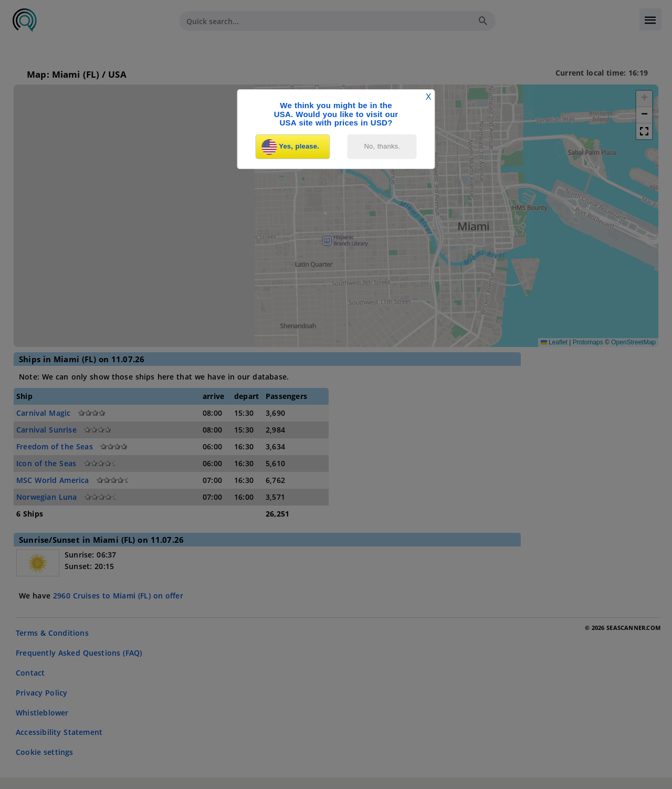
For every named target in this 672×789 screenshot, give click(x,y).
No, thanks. (382, 146)
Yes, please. (290, 147)
